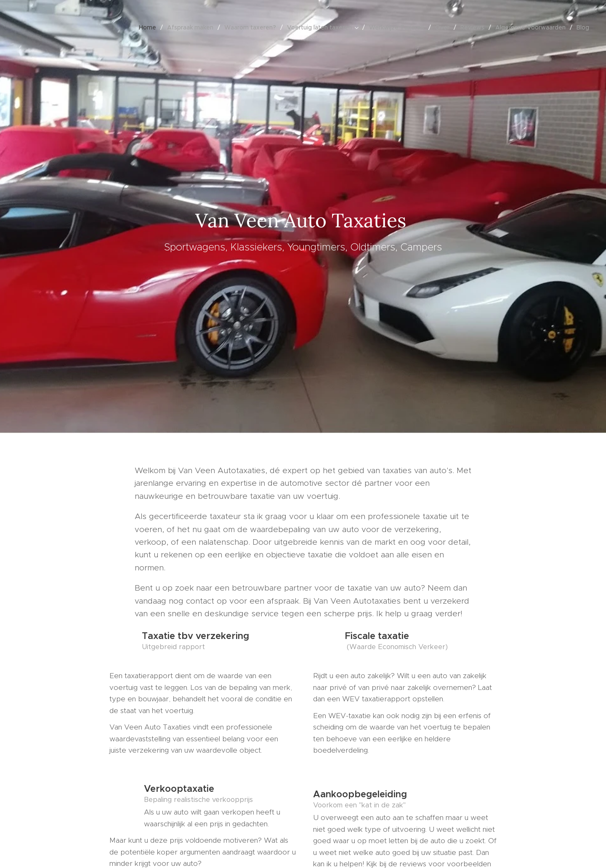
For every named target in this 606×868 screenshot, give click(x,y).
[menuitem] (150, 27)
